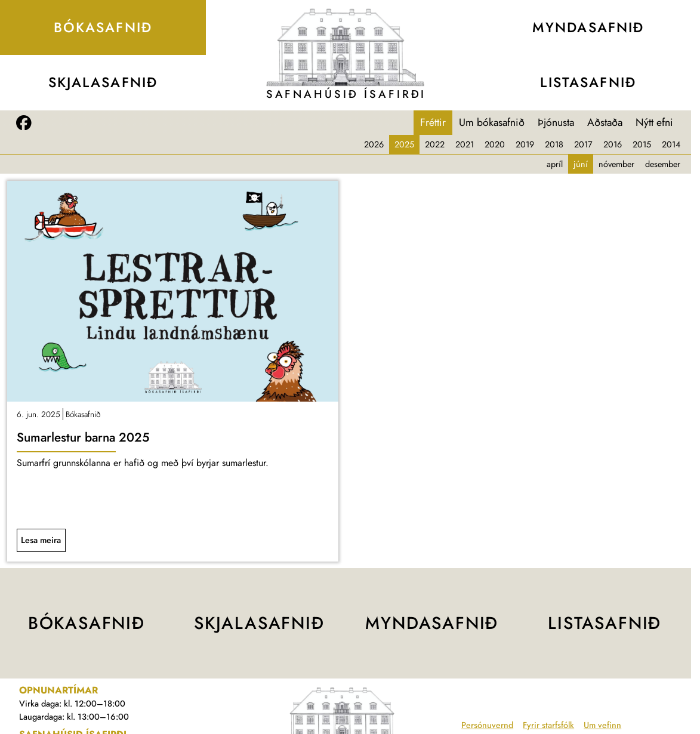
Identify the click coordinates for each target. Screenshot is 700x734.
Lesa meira (41, 540)
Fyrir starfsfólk (548, 725)
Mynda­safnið (588, 27)
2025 (404, 144)
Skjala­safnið (103, 82)
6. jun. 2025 (38, 414)
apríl (555, 164)
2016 (613, 144)
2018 (554, 144)
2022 (435, 144)
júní (581, 164)
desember (663, 164)
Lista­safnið (588, 82)
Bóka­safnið (103, 27)
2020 (495, 144)
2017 (583, 144)
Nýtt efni (654, 122)
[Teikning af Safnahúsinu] (346, 47)
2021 (465, 144)
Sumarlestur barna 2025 (83, 437)
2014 (671, 144)
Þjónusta (556, 122)
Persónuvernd (487, 725)
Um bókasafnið (492, 122)
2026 (374, 144)
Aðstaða (605, 122)
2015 (642, 144)
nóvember (616, 164)
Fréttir (433, 122)
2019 (525, 144)
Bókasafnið (83, 414)
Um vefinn (602, 725)
